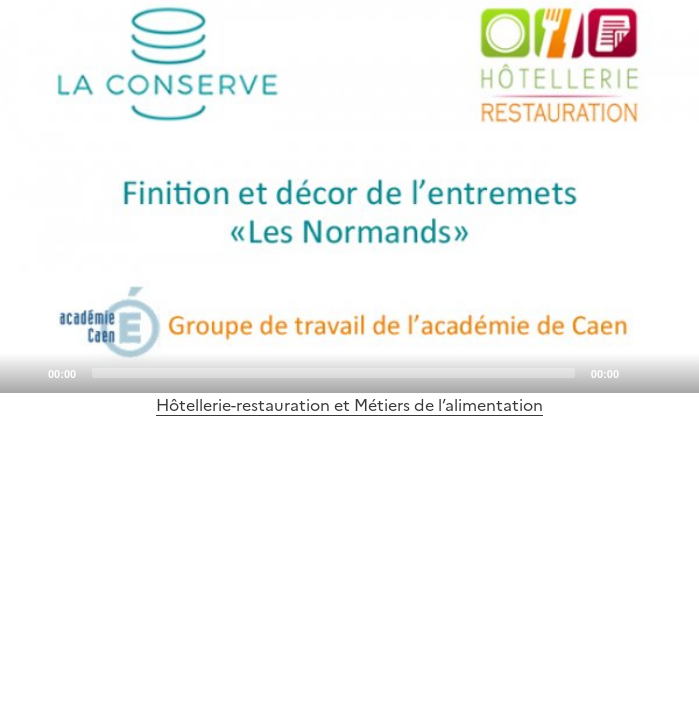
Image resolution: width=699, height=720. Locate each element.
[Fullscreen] (672, 372)
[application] (349, 196)
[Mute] (640, 372)
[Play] (350, 197)
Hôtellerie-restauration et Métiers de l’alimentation (349, 405)
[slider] (333, 373)
